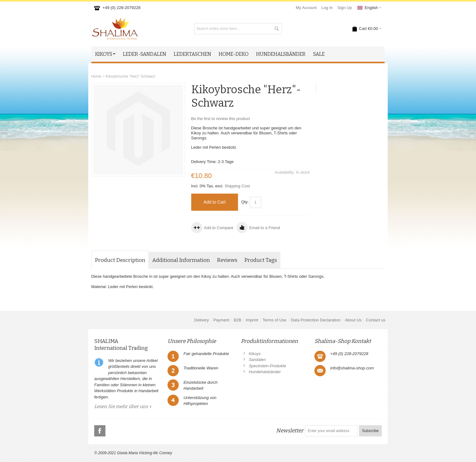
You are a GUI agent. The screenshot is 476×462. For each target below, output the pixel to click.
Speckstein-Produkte (267, 366)
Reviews (227, 260)
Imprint (252, 320)
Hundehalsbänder (265, 372)
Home (96, 76)
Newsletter (290, 431)
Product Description (120, 260)
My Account (306, 8)
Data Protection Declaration (316, 320)
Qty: (245, 202)
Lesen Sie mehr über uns (121, 407)
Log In (327, 8)
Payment (221, 320)
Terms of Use (275, 320)
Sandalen (257, 360)
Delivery (202, 320)
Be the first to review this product (221, 119)
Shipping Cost (237, 186)
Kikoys (255, 354)
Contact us (376, 320)
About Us (353, 320)
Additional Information (181, 260)
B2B (238, 320)
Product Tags (261, 260)
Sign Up (345, 8)
